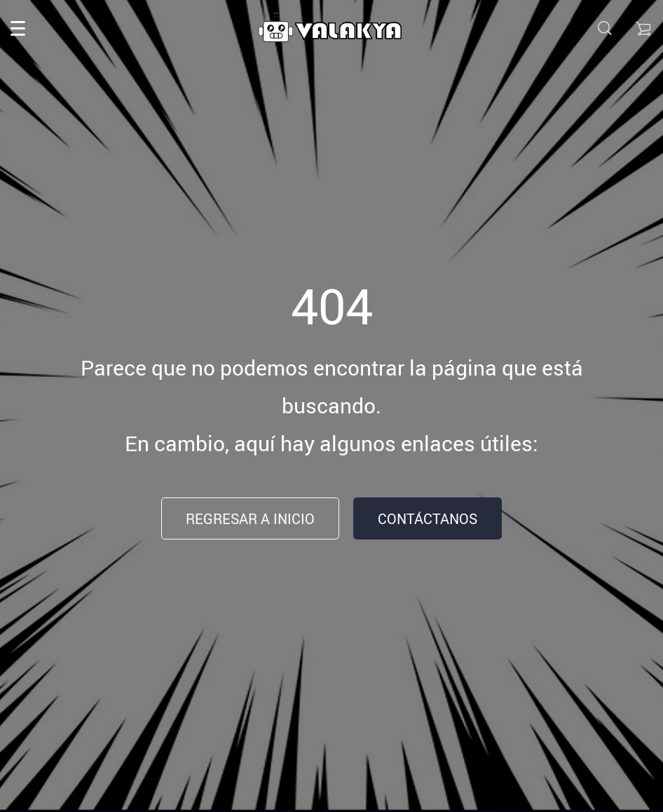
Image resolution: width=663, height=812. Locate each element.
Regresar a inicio (250, 519)
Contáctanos (428, 519)
